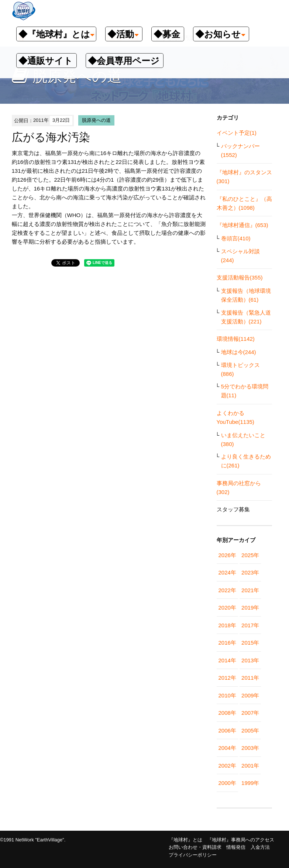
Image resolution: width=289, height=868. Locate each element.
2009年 (250, 695)
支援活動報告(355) (240, 277)
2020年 (227, 608)
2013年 (250, 660)
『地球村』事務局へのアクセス (241, 840)
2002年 (227, 766)
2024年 (227, 572)
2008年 (227, 713)
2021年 (250, 590)
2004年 (227, 748)
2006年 (227, 730)
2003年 (250, 748)
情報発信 (236, 847)
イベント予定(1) (237, 133)
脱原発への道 (96, 120)
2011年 (250, 678)
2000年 (227, 783)
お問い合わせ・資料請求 (195, 847)
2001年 (250, 766)
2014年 (227, 660)
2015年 (250, 643)
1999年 (250, 783)
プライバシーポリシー (193, 855)
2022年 (227, 590)
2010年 (227, 695)
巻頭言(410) (236, 238)
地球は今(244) (239, 352)
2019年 (250, 608)
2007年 (250, 713)
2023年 (250, 572)
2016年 (227, 643)
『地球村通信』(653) (242, 225)
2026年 (227, 555)
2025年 (250, 555)
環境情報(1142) (236, 339)
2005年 (250, 730)
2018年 (227, 625)
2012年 (227, 678)
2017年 (250, 625)
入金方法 (260, 847)
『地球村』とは (185, 840)
